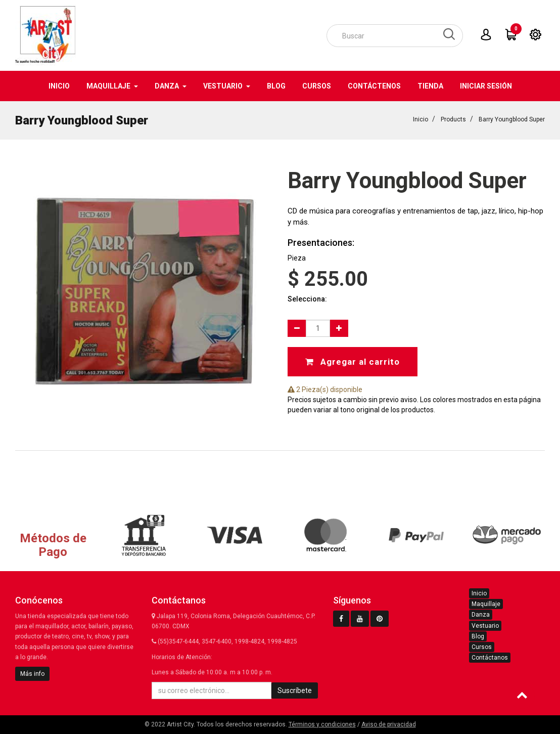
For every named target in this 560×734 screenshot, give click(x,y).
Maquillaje (486, 604)
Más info (32, 674)
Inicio (421, 119)
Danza (481, 615)
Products (453, 119)
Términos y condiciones (322, 724)
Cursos (482, 647)
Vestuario (485, 626)
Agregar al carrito (353, 362)
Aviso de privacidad (389, 724)
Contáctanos (490, 658)
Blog (478, 636)
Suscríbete (295, 690)
